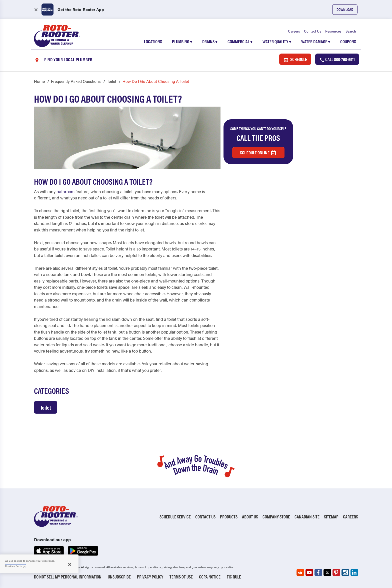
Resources (333, 31)
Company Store (276, 517)
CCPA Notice (210, 577)
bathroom (65, 191)
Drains (210, 42)
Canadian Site (307, 517)
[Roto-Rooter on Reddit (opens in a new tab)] (300, 573)
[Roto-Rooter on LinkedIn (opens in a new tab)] (354, 573)
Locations (153, 42)
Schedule (295, 59)
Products (229, 517)
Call (337, 59)
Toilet (112, 81)
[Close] (70, 564)
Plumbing (182, 42)
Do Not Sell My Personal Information (68, 577)
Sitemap (331, 517)
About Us (250, 517)
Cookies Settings (15, 566)
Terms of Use (181, 577)
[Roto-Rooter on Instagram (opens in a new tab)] (345, 573)
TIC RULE (234, 577)
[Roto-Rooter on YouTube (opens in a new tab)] (309, 573)
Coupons (348, 42)
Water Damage (316, 42)
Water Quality (277, 42)
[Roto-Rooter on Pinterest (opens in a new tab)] (336, 573)
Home (39, 81)
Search (351, 31)
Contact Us (313, 31)
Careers (294, 31)
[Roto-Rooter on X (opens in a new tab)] (327, 573)
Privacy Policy (150, 577)
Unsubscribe (119, 577)
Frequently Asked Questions (76, 81)
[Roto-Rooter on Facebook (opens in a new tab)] (318, 573)
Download (345, 9)
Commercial (240, 42)
